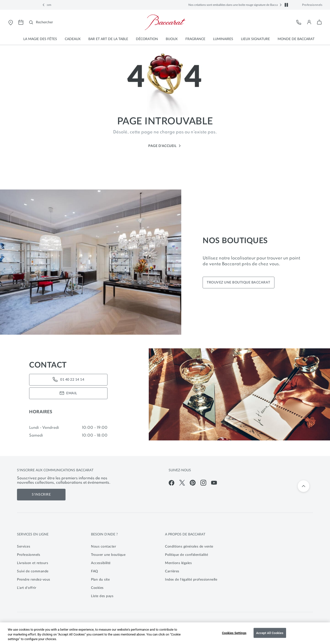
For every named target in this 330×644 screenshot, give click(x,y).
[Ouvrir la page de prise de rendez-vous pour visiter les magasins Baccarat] (21, 22)
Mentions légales (178, 563)
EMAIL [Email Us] (68, 393)
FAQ (95, 571)
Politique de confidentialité (186, 555)
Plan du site (100, 580)
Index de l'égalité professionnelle (191, 580)
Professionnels (312, 5)
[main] (165, 243)
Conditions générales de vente (189, 547)
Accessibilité (101, 563)
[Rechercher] (41, 22)
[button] (44, 5)
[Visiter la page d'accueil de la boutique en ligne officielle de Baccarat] (165, 22)
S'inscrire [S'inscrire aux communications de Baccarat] (41, 495)
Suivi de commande (33, 571)
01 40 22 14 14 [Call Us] (68, 380)
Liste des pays (102, 596)
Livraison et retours (33, 563)
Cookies (97, 588)
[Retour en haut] (304, 486)
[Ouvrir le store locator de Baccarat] (11, 22)
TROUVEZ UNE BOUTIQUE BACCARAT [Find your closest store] (239, 283)
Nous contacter (103, 547)
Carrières (172, 571)
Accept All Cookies (270, 633)
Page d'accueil (165, 146)
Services (24, 547)
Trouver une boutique (108, 555)
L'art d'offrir (27, 588)
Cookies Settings (234, 633)
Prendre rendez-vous (34, 580)
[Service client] (299, 22)
